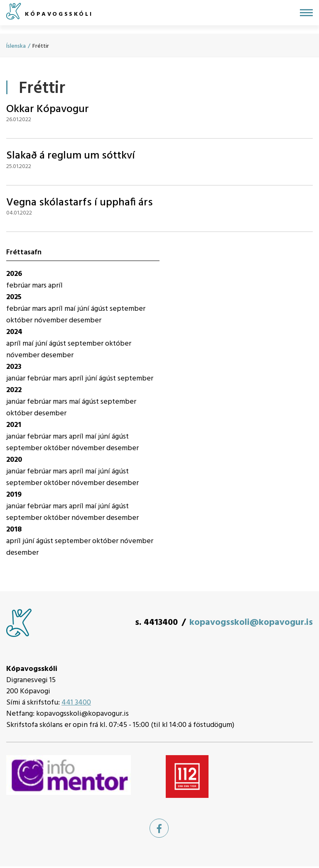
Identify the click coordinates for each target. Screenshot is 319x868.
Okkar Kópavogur (48, 109)
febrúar (19, 286)
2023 (14, 367)
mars (40, 286)
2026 (14, 274)
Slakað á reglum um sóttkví (71, 156)
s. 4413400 (156, 623)
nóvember (52, 321)
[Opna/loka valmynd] (306, 13)
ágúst (100, 309)
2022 (14, 390)
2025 (14, 297)
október (20, 321)
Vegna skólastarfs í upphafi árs (80, 203)
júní (84, 309)
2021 (14, 425)
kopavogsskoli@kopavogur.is (251, 623)
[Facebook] (159, 828)
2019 (14, 495)
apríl (55, 286)
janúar (17, 379)
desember (85, 321)
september (128, 309)
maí (71, 309)
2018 (14, 530)
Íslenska (16, 46)
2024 (14, 332)
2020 (14, 460)
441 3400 (76, 703)
